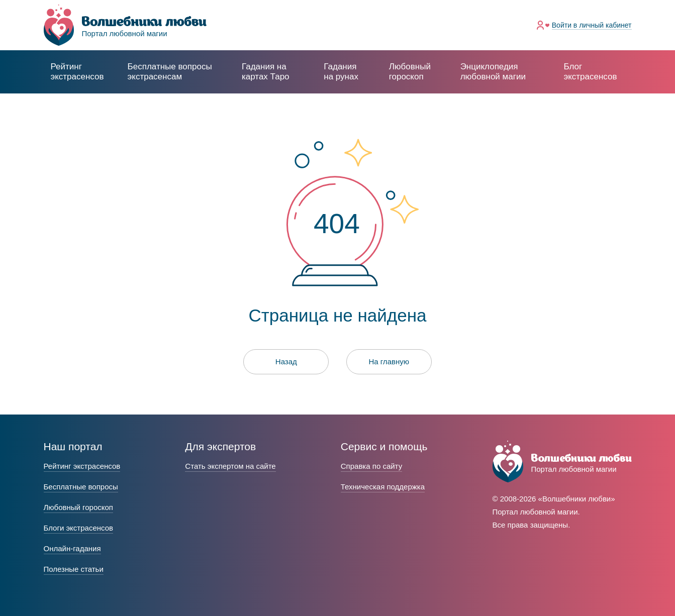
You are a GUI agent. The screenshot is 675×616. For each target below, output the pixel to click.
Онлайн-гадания (72, 548)
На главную (389, 362)
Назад (286, 362)
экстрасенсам (170, 72)
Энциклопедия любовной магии (493, 72)
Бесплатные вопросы (81, 487)
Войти (592, 25)
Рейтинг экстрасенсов (77, 72)
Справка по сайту (371, 466)
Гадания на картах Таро (266, 72)
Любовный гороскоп (410, 72)
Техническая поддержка (383, 487)
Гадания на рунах (341, 72)
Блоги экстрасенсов (79, 528)
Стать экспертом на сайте (230, 466)
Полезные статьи (74, 569)
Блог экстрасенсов (590, 72)
